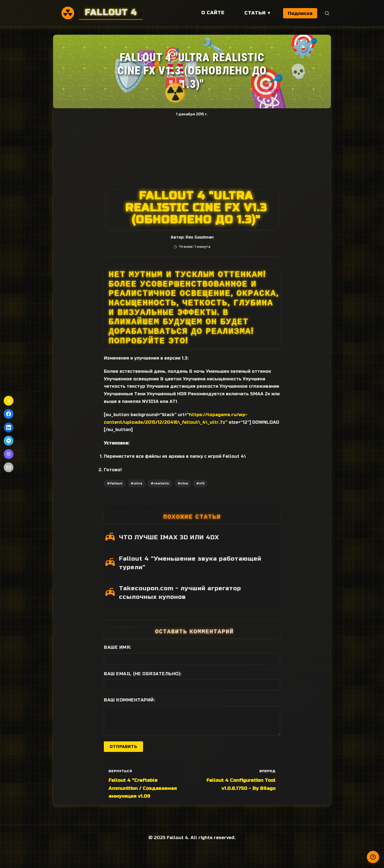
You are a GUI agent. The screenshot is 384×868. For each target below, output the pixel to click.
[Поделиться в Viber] (9, 454)
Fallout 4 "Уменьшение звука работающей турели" (190, 563)
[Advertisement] (192, 153)
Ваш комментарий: (129, 700)
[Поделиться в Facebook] (9, 414)
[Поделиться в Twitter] (9, 401)
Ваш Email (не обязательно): (143, 674)
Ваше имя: (118, 647)
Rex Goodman (200, 237)
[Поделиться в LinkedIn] (9, 427)
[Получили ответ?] (373, 857)
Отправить (123, 747)
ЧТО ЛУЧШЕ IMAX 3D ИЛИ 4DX (169, 537)
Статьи (255, 13)
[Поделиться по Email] (9, 467)
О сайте (212, 13)
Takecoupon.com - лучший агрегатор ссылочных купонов (180, 593)
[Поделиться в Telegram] (9, 441)
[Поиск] (327, 13)
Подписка (300, 13)
